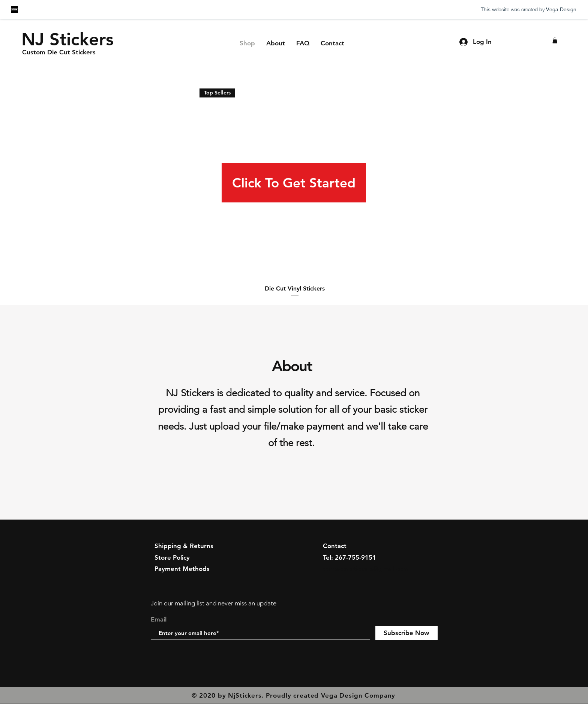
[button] (555, 40)
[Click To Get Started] (294, 183)
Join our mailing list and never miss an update (214, 603)
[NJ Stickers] (68, 39)
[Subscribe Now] (406, 633)
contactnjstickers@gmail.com (366, 569)
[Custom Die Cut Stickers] (59, 52)
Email (159, 619)
